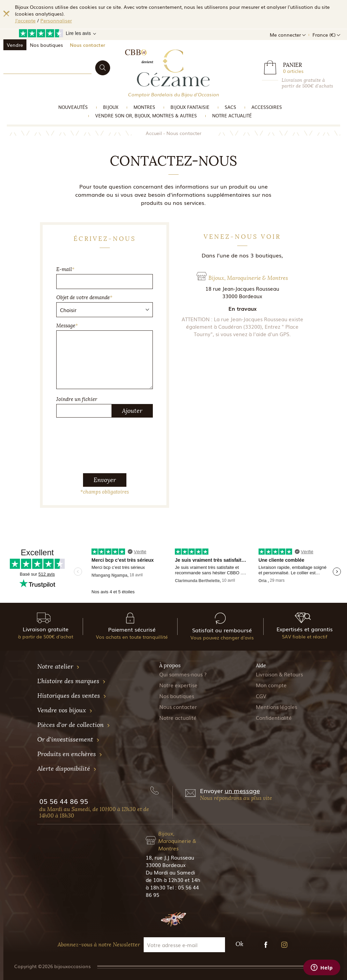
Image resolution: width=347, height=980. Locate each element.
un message (242, 790)
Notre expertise (178, 685)
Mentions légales (277, 707)
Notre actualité (232, 116)
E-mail (65, 269)
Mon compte (271, 685)
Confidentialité (274, 717)
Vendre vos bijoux (65, 710)
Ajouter (132, 411)
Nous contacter (87, 45)
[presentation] (108, 436)
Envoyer (105, 480)
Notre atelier (58, 667)
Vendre (15, 45)
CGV (261, 696)
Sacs (230, 107)
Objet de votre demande (84, 297)
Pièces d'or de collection (74, 725)
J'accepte (25, 20)
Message (67, 326)
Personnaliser (56, 20)
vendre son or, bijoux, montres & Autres (146, 116)
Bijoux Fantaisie (190, 107)
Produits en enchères (70, 754)
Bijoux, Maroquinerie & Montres (177, 841)
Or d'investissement (68, 739)
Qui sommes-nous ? (183, 674)
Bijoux (111, 107)
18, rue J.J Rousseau (170, 857)
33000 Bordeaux (166, 865)
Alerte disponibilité (67, 769)
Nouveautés (73, 107)
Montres (144, 107)
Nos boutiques (46, 45)
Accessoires (267, 107)
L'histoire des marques (72, 681)
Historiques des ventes (72, 696)
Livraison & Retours (279, 674)
